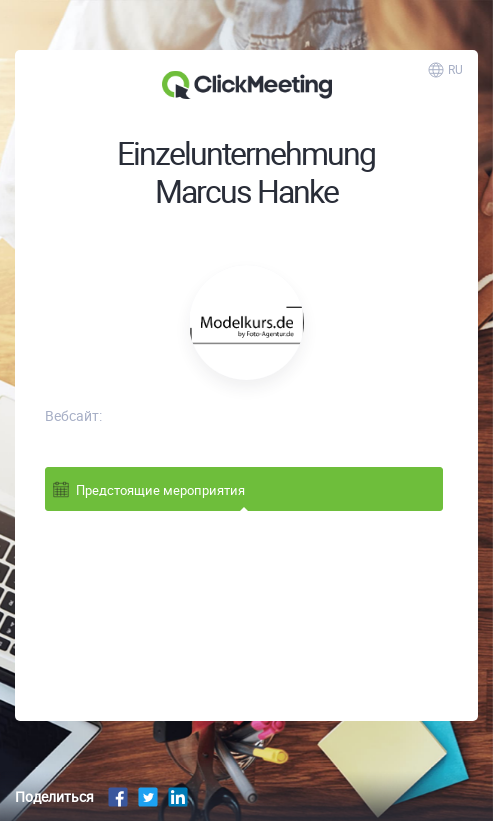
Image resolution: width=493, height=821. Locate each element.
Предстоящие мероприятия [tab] (148, 489)
